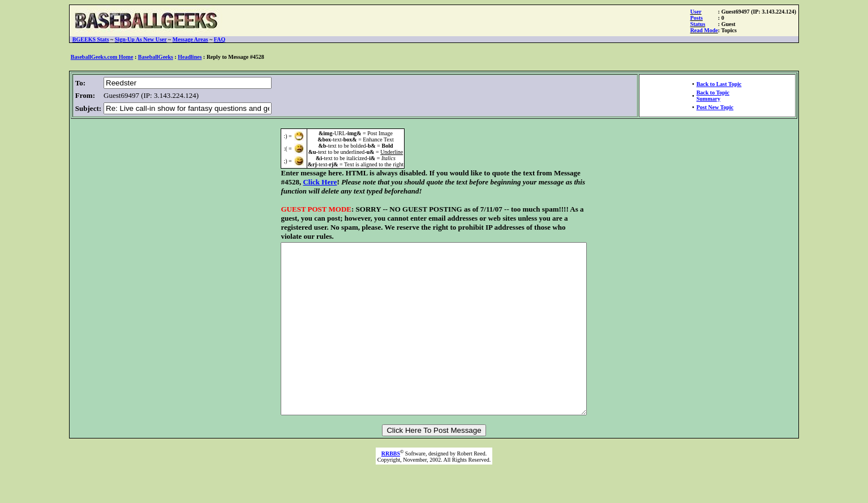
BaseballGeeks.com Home (102, 57)
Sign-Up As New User (141, 39)
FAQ (220, 39)
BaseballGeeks (156, 57)
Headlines (190, 57)
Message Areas (190, 39)
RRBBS (391, 478)
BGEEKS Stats (91, 39)
